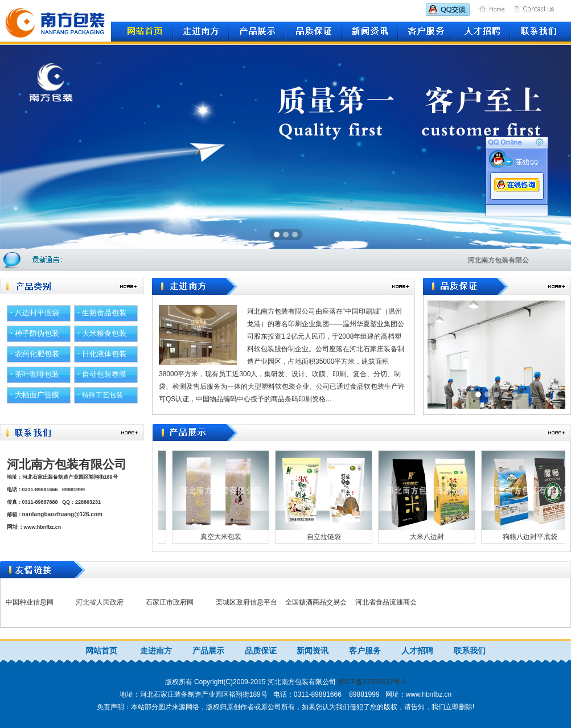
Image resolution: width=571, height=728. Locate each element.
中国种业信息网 (30, 602)
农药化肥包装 (37, 354)
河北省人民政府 (100, 602)
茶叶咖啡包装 (37, 374)
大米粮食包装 (104, 333)
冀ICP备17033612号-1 (372, 682)
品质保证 (261, 651)
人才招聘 (417, 651)
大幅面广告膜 (37, 395)
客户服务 (365, 651)
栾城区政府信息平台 (247, 602)
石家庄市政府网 (170, 602)
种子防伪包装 (37, 333)
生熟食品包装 (104, 313)
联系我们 (470, 651)
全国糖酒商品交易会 (316, 602)
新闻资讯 (313, 651)
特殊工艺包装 (102, 395)
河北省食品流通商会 (386, 602)
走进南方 (156, 651)
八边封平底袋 (37, 313)
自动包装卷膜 (104, 374)
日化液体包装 (104, 354)
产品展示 (208, 651)
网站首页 (101, 651)
